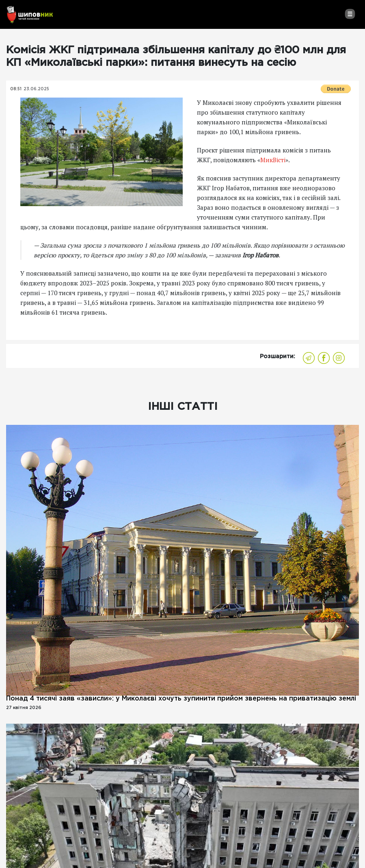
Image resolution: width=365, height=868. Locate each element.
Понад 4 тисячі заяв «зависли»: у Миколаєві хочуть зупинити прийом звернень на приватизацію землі (181, 699)
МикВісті (273, 160)
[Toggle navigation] (350, 14)
